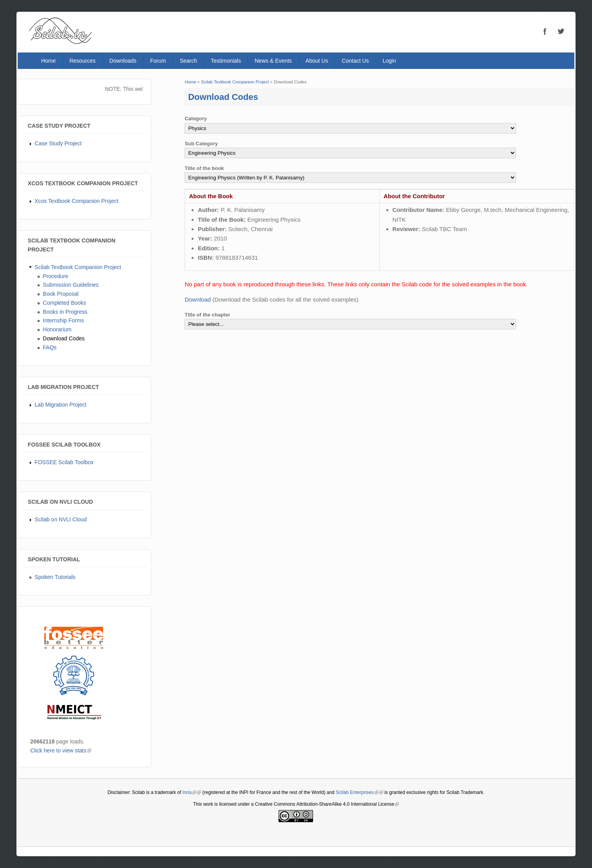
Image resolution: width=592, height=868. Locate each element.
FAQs (50, 347)
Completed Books (64, 303)
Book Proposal (61, 294)
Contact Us (355, 61)
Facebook (545, 31)
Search (188, 61)
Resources (82, 61)
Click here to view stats (61, 750)
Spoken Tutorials (55, 577)
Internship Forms (63, 320)
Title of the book (204, 168)
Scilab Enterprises (357, 792)
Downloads (123, 61)
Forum (158, 61)
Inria (189, 792)
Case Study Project (58, 143)
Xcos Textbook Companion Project (76, 201)
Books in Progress (65, 312)
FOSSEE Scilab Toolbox (64, 462)
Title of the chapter (207, 315)
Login (389, 61)
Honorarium (57, 329)
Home (48, 61)
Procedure (55, 276)
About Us (317, 61)
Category (196, 118)
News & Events (273, 61)
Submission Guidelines (71, 285)
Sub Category (201, 144)
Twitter (561, 31)
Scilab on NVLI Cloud (61, 519)
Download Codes (64, 338)
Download (198, 299)
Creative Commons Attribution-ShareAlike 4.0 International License (327, 804)
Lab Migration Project (60, 405)
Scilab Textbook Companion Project (78, 267)
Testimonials (226, 61)
